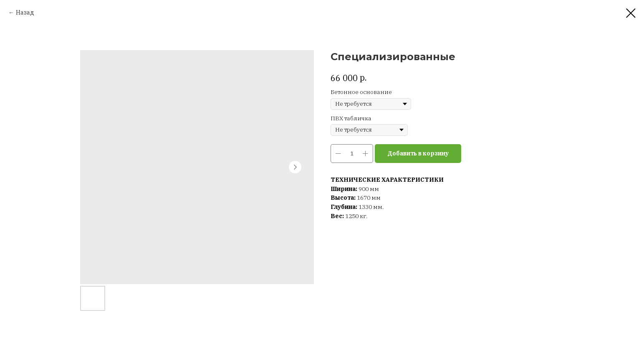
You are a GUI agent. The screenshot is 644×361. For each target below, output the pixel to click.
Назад (25, 13)
